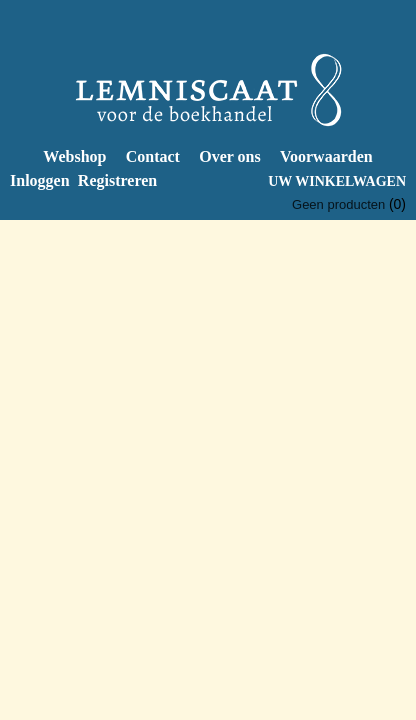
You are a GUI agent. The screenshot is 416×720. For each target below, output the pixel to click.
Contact (153, 156)
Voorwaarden (326, 156)
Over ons (229, 156)
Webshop (74, 156)
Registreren (117, 180)
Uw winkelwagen (337, 181)
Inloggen (40, 180)
